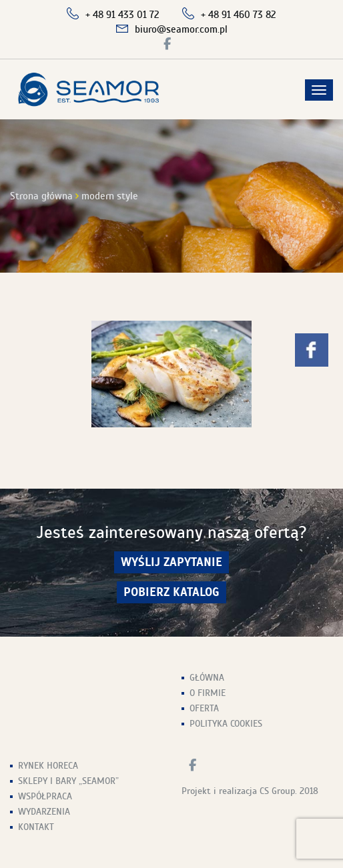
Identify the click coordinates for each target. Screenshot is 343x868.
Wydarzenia (44, 812)
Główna (207, 678)
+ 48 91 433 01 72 (122, 15)
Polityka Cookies (226, 724)
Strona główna (41, 196)
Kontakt (36, 827)
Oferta (204, 708)
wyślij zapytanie (171, 562)
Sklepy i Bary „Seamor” (68, 781)
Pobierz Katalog (171, 592)
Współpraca (45, 796)
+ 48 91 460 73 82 (239, 15)
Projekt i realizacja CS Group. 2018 (250, 791)
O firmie (208, 693)
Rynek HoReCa (48, 766)
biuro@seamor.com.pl (181, 29)
